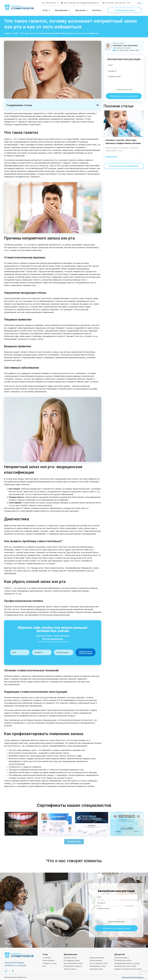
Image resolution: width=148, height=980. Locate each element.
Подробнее (111, 157)
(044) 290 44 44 (51, 3)
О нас (45, 954)
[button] (46, 10)
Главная (8, 33)
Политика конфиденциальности (133, 977)
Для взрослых (70, 954)
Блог (16, 33)
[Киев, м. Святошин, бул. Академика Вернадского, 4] (62, 3)
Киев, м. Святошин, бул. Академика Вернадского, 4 (81, 3)
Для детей (119, 954)
